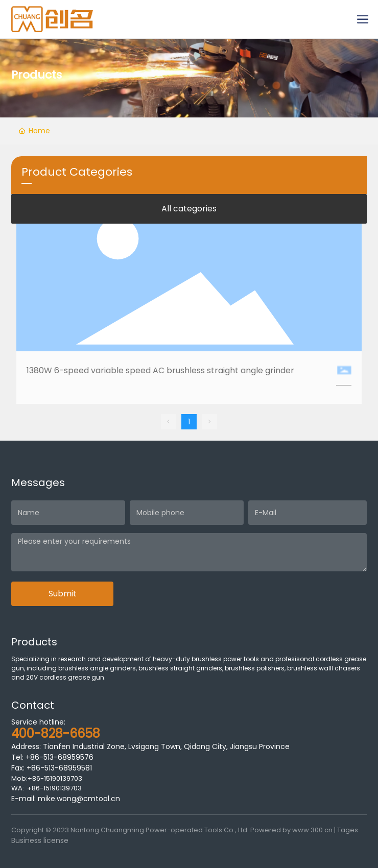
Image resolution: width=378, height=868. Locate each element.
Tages (348, 830)
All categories (189, 209)
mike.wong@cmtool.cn (79, 799)
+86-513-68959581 (58, 768)
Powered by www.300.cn (291, 830)
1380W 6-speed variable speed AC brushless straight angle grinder (160, 370)
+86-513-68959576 (60, 757)
